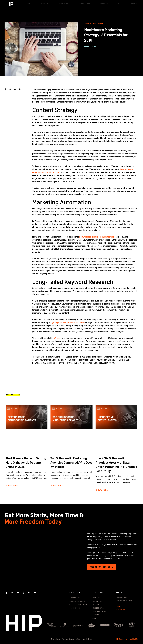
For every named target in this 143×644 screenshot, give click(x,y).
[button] (13, 395)
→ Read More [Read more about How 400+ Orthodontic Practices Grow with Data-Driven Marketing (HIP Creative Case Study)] (102, 490)
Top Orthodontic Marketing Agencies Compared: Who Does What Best (71, 463)
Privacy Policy (56, 639)
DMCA (78, 639)
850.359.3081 (121, 609)
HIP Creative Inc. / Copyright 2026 (127, 639)
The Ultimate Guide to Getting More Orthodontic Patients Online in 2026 (26, 463)
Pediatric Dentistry (78, 605)
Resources (104, 4)
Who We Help (45, 4)
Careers (96, 615)
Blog (120, 4)
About (28, 4)
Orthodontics (74, 598)
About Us (96, 598)
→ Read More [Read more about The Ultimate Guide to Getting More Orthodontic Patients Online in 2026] (12, 486)
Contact (134, 4)
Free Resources (99, 612)
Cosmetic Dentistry (77, 601)
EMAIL (118, 606)
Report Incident (87, 639)
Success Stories (84, 4)
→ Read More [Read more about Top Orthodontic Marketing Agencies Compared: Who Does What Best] (57, 486)
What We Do (64, 4)
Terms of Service (68, 639)
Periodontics (74, 608)
